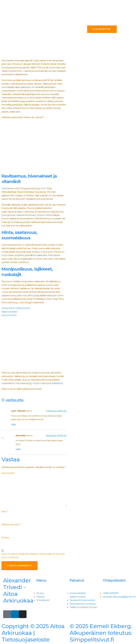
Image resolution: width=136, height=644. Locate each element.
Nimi (5, 512)
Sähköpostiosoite (11, 524)
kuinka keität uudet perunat (16, 308)
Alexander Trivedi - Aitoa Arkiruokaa (18, 590)
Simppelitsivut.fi (101, 633)
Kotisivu (6, 538)
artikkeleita (57, 383)
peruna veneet (9, 315)
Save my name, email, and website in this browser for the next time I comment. (33, 556)
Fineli (4, 188)
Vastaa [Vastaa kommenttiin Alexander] (18, 449)
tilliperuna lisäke (9, 312)
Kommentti (8, 473)
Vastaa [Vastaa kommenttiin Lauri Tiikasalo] (13, 424)
